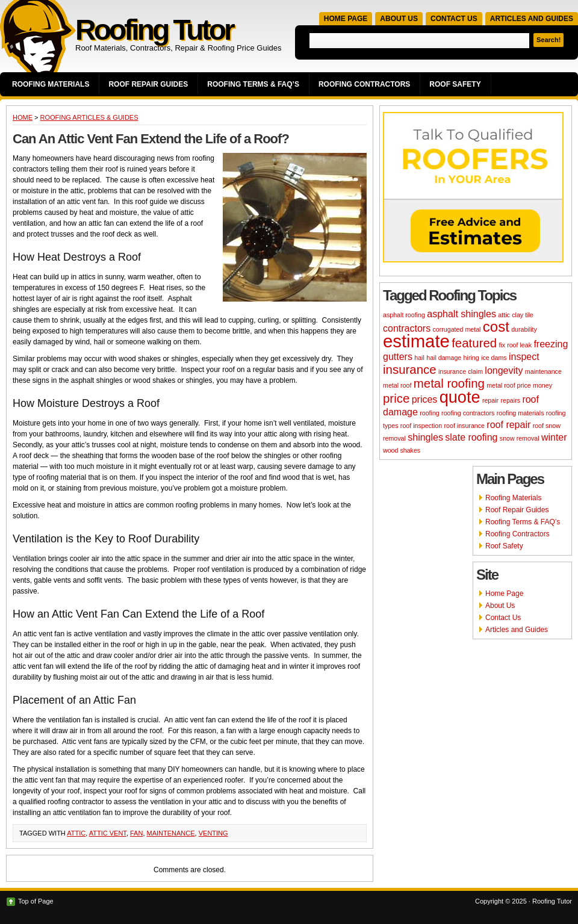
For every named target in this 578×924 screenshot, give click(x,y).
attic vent (108, 833)
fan (136, 833)
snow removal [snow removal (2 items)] (520, 438)
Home (23, 117)
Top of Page (36, 901)
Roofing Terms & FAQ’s (253, 84)
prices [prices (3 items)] (425, 399)
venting (213, 833)
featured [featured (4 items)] (474, 343)
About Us (399, 19)
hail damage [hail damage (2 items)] (444, 358)
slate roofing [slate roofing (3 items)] (471, 437)
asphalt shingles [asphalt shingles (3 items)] (461, 314)
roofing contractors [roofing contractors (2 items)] (468, 413)
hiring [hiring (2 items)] (471, 358)
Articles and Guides (532, 19)
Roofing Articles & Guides (89, 117)
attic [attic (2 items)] (504, 315)
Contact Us (454, 19)
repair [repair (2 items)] (490, 400)
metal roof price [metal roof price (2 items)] (508, 385)
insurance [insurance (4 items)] (410, 369)
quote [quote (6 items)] (460, 397)
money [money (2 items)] (542, 385)
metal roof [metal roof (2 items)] (397, 385)
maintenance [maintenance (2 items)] (543, 371)
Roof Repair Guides (148, 84)
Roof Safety (455, 84)
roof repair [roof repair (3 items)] (508, 425)
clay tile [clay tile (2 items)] (523, 315)
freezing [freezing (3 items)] (551, 344)
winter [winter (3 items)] (554, 437)
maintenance (171, 833)
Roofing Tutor (154, 30)
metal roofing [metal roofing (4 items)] (449, 383)
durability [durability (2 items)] (524, 329)
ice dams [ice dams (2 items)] (494, 358)
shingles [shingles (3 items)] (425, 437)
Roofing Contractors (364, 84)
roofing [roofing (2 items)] (430, 413)
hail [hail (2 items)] (419, 358)
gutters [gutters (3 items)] (398, 357)
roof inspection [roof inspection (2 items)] (421, 426)
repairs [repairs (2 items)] (510, 400)
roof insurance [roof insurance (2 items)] (464, 426)
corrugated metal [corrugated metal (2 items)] (456, 329)
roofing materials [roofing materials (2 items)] (521, 413)
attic (76, 833)
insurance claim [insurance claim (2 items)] (461, 371)
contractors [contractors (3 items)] (407, 328)
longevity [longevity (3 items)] (504, 371)
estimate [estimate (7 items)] (416, 341)
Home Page (346, 19)
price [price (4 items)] (396, 398)
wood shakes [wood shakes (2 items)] (402, 450)
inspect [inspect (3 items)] (524, 357)
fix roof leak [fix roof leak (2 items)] (516, 345)
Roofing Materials (51, 84)
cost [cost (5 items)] (496, 327)
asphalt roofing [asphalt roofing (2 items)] (404, 315)
